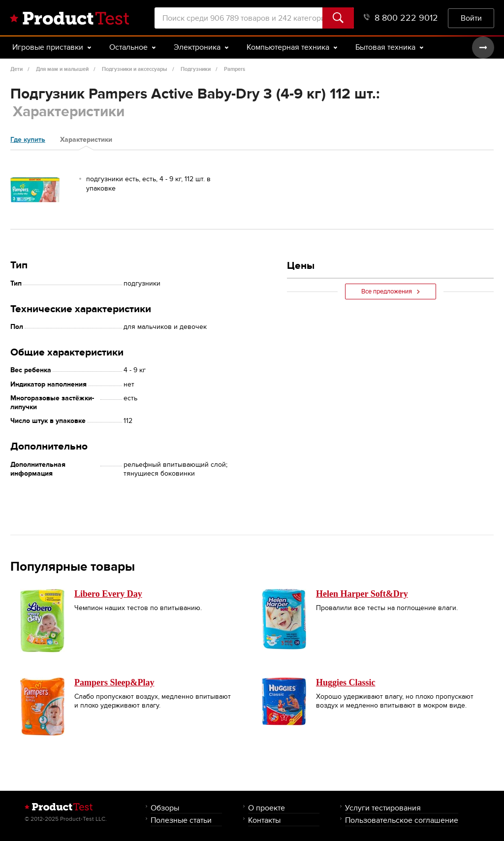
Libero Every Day (108, 594)
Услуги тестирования (383, 808)
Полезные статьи (181, 820)
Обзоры (165, 808)
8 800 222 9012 (401, 18)
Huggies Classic (346, 682)
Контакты (264, 820)
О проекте (267, 808)
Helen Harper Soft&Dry (362, 594)
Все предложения (391, 291)
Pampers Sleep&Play (114, 682)
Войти (471, 18)
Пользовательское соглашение (402, 820)
